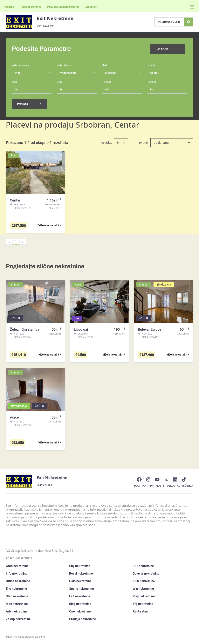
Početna (9, 7)
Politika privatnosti (149, 485)
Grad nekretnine (17, 566)
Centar (154, 72)
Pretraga (29, 103)
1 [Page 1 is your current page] (16, 241)
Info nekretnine (17, 573)
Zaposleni (91, 7)
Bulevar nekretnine (146, 573)
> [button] (23, 241)
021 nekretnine (143, 566)
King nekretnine (80, 603)
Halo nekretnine (80, 581)
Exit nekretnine (80, 596)
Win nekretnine (143, 588)
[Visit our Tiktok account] (186, 479)
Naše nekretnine (31, 7)
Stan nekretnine (17, 596)
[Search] (189, 22)
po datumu (161, 142)
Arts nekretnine (17, 611)
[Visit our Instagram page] (150, 479)
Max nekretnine (17, 603)
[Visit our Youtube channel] (159, 479)
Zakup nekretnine (18, 619)
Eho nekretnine (16, 588)
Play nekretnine (144, 596)
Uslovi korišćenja (180, 485)
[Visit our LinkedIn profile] (177, 479)
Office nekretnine (18, 581)
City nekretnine (80, 566)
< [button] (9, 241)
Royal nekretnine (81, 573)
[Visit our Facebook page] (141, 479)
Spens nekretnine (82, 588)
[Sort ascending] (118, 142)
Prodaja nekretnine (83, 619)
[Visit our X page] (168, 479)
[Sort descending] (124, 142)
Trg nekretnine (143, 603)
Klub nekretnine (144, 581)
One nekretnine (80, 611)
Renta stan (140, 611)
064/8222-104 (46, 26)
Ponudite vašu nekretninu (63, 7)
